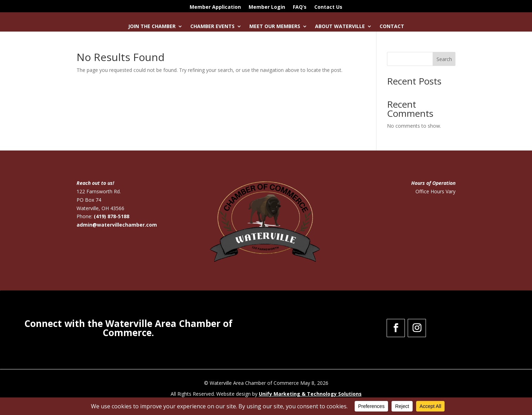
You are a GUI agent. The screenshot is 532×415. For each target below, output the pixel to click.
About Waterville (340, 27)
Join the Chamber (152, 27)
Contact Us (328, 7)
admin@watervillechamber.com (117, 225)
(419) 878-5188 (111, 216)
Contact (392, 27)
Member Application (215, 7)
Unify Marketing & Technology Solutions (310, 394)
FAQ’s (300, 7)
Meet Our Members (275, 27)
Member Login (267, 7)
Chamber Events (212, 27)
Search (444, 59)
